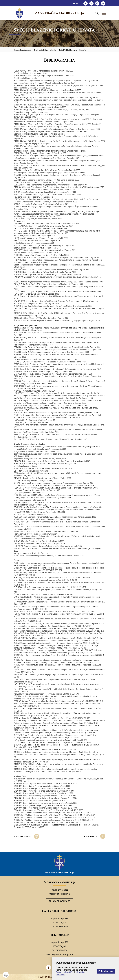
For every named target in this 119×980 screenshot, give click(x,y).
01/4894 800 (62, 926)
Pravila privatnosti (60, 890)
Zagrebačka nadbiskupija (60, 13)
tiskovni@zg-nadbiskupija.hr (60, 954)
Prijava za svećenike (60, 901)
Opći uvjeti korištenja (60, 894)
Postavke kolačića (65, 972)
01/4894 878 (62, 950)
